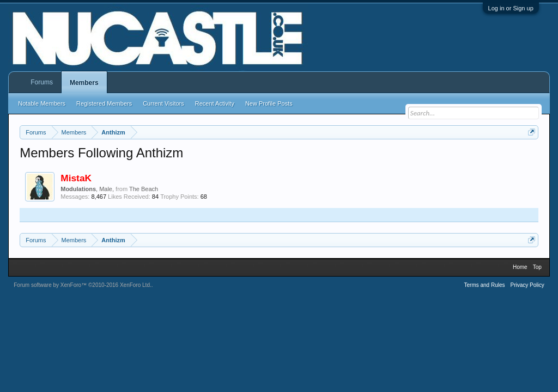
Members (84, 83)
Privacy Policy (527, 285)
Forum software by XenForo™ (83, 285)
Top (537, 267)
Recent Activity (215, 103)
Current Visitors (163, 103)
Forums (42, 82)
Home (520, 267)
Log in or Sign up (511, 8)
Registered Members (104, 103)
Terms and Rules (484, 285)
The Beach (144, 189)
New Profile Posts (269, 103)
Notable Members (42, 103)
